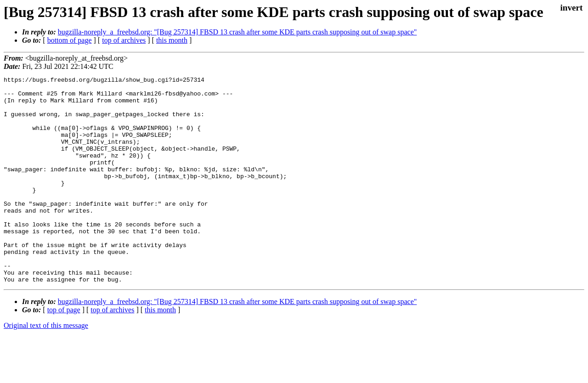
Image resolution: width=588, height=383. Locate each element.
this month (172, 40)
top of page (64, 351)
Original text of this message (46, 367)
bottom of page (70, 40)
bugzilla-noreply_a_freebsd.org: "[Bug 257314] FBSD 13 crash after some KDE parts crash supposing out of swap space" (237, 32)
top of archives (124, 40)
